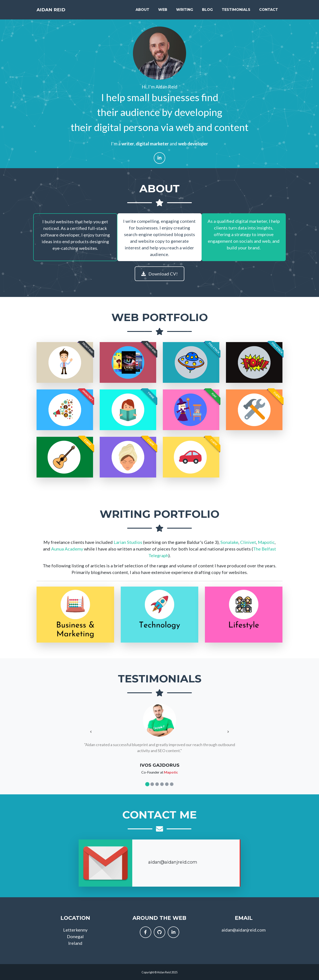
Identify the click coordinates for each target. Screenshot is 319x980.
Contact (269, 11)
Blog (207, 11)
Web (163, 11)
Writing (185, 11)
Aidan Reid (56, 12)
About (142, 11)
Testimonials (236, 11)
